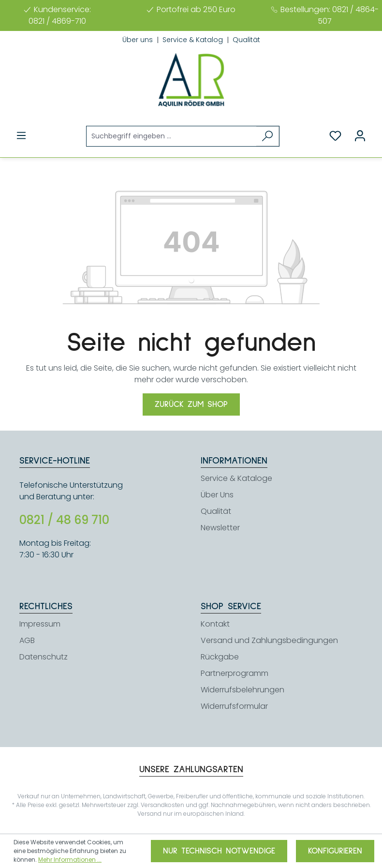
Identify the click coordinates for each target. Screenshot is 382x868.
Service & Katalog (194, 40)
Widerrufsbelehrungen (242, 690)
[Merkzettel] (335, 136)
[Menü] (21, 136)
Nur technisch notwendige (219, 851)
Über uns (139, 40)
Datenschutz (44, 657)
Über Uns (217, 495)
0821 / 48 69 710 (64, 520)
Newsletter (220, 528)
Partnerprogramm (235, 673)
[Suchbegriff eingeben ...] (172, 136)
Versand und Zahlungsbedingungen (269, 640)
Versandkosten (162, 805)
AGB (27, 640)
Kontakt (215, 624)
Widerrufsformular (234, 706)
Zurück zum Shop (191, 404)
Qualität (246, 40)
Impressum (40, 624)
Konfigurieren (335, 851)
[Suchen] (268, 136)
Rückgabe (220, 657)
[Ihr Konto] (360, 136)
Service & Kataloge (236, 478)
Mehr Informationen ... (70, 860)
